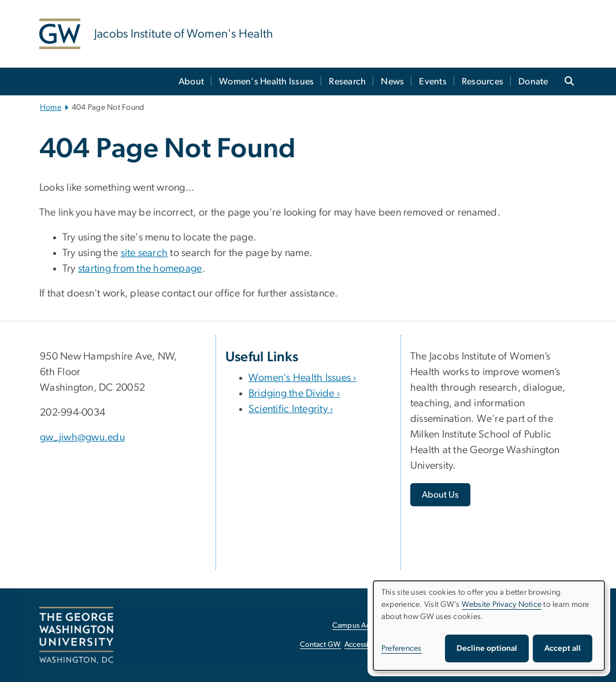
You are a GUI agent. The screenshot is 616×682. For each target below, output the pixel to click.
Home (51, 108)
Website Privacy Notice (502, 605)
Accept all (563, 648)
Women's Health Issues (266, 81)
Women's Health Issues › (303, 378)
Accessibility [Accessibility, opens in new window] (365, 645)
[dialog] (489, 626)
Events (433, 81)
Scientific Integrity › (291, 409)
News (392, 81)
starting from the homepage (140, 269)
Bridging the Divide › (294, 394)
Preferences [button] (402, 648)
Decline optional (487, 648)
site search (144, 253)
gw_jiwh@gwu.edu (82, 438)
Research (347, 81)
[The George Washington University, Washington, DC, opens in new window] (76, 635)
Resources (483, 81)
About (191, 81)
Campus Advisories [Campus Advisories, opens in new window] (364, 626)
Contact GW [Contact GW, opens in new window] (320, 645)
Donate (533, 81)
